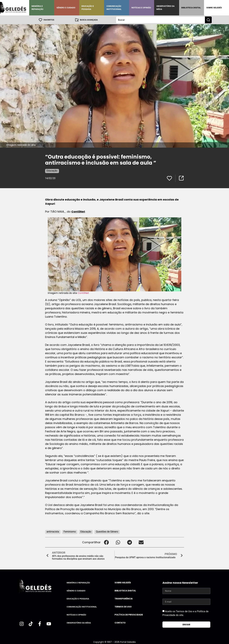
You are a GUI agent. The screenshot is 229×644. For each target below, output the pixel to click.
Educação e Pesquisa (88, 8)
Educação (52, 171)
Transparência (124, 599)
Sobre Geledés (214, 8)
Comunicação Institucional (114, 8)
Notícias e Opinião (141, 8)
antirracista (53, 531)
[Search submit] (208, 20)
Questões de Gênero (107, 531)
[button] (106, 542)
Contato (120, 623)
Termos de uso (123, 607)
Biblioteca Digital (191, 8)
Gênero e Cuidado (66, 8)
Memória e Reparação (37, 8)
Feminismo (70, 531)
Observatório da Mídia (165, 8)
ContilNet (78, 211)
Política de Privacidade (129, 615)
